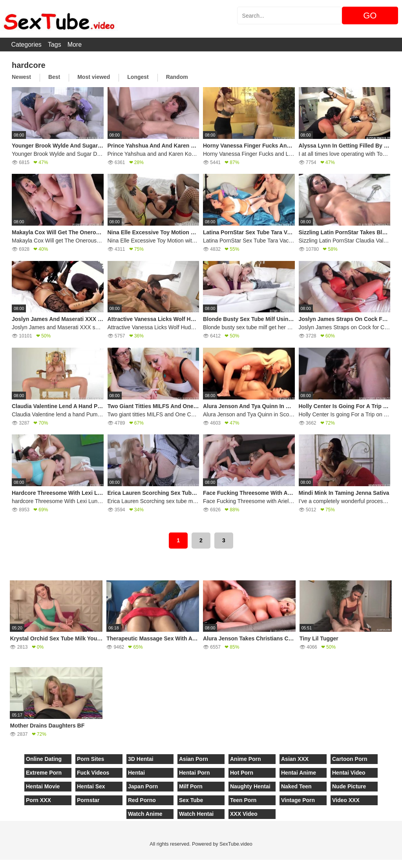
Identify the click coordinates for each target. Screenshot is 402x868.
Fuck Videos (93, 773)
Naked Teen (296, 786)
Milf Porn (191, 786)
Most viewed (94, 77)
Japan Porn (143, 786)
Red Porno (142, 800)
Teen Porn (243, 800)
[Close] (0, 864)
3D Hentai (141, 759)
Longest (138, 77)
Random (177, 77)
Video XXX (346, 800)
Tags (55, 45)
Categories (26, 45)
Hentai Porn (195, 773)
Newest (21, 77)
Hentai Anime (299, 773)
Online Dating (44, 759)
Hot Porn (242, 773)
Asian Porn (194, 759)
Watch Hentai (196, 814)
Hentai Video (349, 773)
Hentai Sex (91, 786)
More (75, 45)
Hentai (136, 773)
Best (54, 77)
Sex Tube (191, 800)
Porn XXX (38, 800)
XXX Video (244, 814)
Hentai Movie (43, 786)
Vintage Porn (298, 800)
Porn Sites (90, 759)
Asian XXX (295, 759)
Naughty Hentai (250, 786)
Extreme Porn (44, 773)
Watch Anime (145, 814)
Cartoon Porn (350, 759)
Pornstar (88, 800)
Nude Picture (349, 786)
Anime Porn (246, 759)
